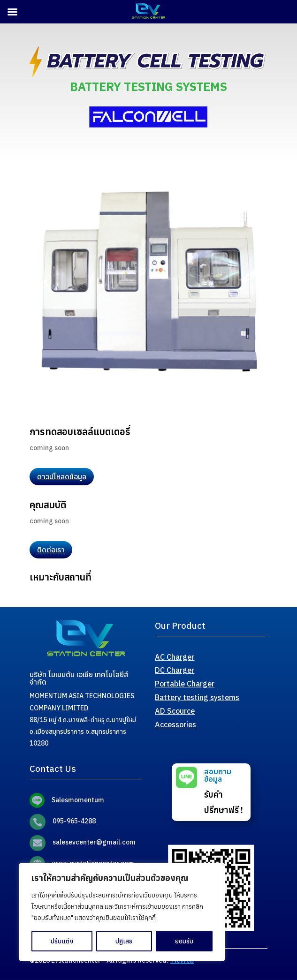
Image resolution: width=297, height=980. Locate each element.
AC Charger (175, 657)
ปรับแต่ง (62, 941)
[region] (122, 912)
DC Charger (175, 670)
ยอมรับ (184, 941)
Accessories (175, 724)
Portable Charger (185, 684)
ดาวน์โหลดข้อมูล (62, 476)
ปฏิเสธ (124, 941)
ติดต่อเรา (51, 550)
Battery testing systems (197, 697)
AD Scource (175, 711)
